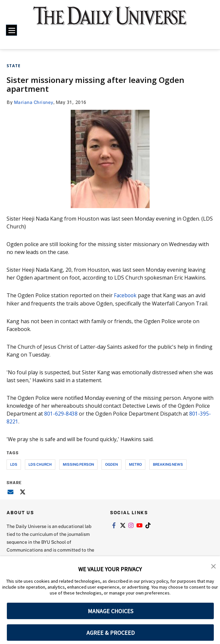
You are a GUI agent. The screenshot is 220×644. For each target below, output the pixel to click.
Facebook (126, 295)
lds (14, 464)
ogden (111, 464)
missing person (78, 464)
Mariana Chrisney (34, 102)
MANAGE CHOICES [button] (110, 611)
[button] (213, 566)
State (14, 66)
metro (135, 464)
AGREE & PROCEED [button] (110, 633)
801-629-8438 (61, 413)
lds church (40, 464)
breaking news (168, 464)
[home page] (110, 20)
